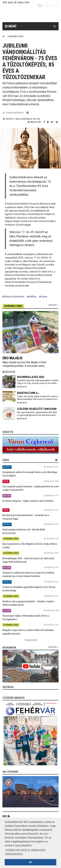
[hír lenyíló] (56, 460)
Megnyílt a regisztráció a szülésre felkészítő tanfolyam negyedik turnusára (28, 632)
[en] (43, 6)
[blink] (57, 6)
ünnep (44, 297)
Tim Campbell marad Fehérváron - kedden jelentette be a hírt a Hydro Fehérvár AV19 (30, 488)
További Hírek (31, 640)
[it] (54, 6)
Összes (52, 305)
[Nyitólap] (3, 36)
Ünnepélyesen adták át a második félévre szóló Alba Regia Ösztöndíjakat (30, 474)
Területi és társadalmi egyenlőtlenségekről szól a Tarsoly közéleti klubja (29, 589)
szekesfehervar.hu (15, 113)
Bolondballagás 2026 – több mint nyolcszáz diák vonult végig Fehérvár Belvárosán (28, 560)
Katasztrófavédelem (14, 297)
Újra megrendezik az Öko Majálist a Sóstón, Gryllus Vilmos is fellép (30, 546)
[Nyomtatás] (57, 122)
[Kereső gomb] (54, 26)
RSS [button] (5, 816)
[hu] (40, 6)
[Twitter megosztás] (48, 122)
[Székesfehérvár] (33, 15)
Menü (11, 26)
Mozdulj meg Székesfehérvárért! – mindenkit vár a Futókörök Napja (26, 517)
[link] (30, 445)
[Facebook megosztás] (44, 122)
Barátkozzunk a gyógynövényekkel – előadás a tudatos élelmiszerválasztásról (28, 603)
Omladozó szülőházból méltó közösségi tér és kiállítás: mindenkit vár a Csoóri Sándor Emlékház (29, 574)
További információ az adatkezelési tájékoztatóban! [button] (25, 852)
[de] (50, 6)
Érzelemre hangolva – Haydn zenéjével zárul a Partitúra (28, 501)
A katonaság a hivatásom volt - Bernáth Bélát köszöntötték (24, 531)
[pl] (47, 6)
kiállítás (33, 297)
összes (52, 647)
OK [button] (31, 862)
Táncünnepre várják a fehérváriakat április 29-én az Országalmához (26, 617)
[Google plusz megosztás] (52, 122)
